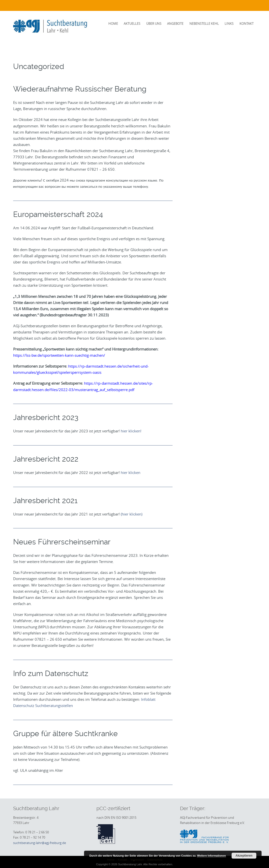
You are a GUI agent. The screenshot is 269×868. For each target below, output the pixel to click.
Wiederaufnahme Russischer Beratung (80, 89)
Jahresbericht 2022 (46, 459)
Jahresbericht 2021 (45, 501)
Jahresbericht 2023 (46, 417)
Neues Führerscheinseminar (62, 542)
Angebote (175, 23)
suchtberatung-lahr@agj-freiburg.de (40, 843)
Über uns (154, 23)
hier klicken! (131, 431)
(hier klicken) (132, 514)
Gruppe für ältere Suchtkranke (65, 734)
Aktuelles (132, 23)
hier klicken (131, 472)
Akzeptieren (244, 856)
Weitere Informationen (211, 856)
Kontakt (247, 23)
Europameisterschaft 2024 (58, 214)
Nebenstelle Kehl (204, 23)
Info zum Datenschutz (51, 673)
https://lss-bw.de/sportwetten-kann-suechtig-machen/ (59, 355)
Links (229, 23)
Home (113, 23)
